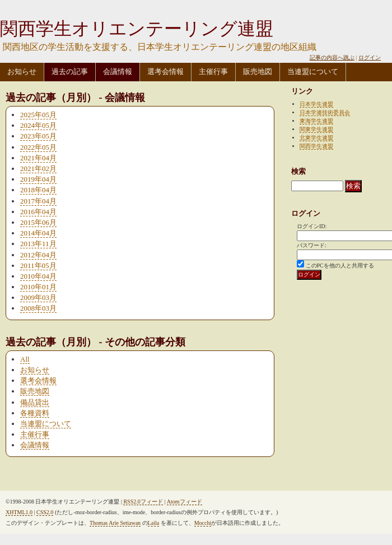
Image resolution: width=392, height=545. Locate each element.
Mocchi (203, 523)
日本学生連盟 (316, 104)
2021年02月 (38, 168)
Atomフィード (185, 502)
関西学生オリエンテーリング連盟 (137, 29)
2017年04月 (38, 201)
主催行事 (213, 71)
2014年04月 (38, 233)
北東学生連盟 (316, 138)
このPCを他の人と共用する (340, 265)
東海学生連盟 (316, 121)
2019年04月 (38, 179)
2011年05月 (38, 265)
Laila (154, 523)
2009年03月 (38, 297)
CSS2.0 (45, 512)
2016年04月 (38, 212)
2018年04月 (38, 190)
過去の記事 (70, 71)
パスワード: (312, 245)
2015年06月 (38, 222)
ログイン (370, 57)
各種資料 (35, 413)
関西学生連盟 (316, 146)
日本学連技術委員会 (325, 112)
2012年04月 (38, 255)
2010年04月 (38, 276)
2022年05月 (38, 147)
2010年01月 (38, 287)
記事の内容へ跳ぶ (332, 57)
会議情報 (118, 71)
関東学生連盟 (316, 129)
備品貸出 (35, 402)
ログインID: (312, 226)
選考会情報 (165, 71)
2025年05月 (38, 115)
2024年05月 (38, 125)
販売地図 (258, 71)
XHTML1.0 (19, 512)
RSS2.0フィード (143, 502)
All (25, 359)
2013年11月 (38, 244)
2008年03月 (38, 308)
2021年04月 (38, 158)
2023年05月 (38, 136)
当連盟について (313, 71)
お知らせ (22, 71)
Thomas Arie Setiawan (115, 523)
